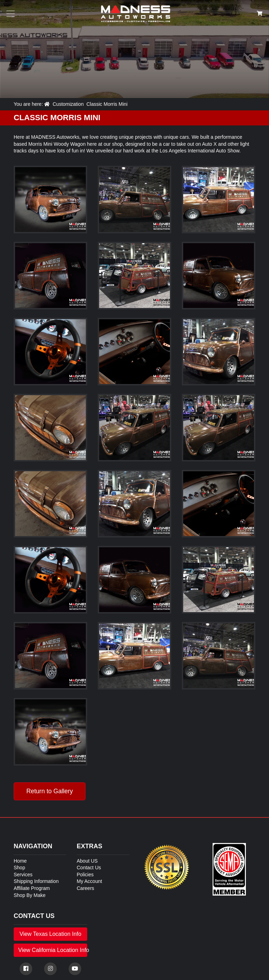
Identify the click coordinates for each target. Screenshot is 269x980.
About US (87, 861)
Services (23, 875)
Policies (85, 875)
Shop (19, 868)
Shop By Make (30, 895)
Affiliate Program (32, 888)
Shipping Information (36, 881)
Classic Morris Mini (107, 104)
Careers (85, 888)
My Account (89, 881)
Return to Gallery (50, 791)
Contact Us (89, 868)
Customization (68, 104)
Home (20, 861)
